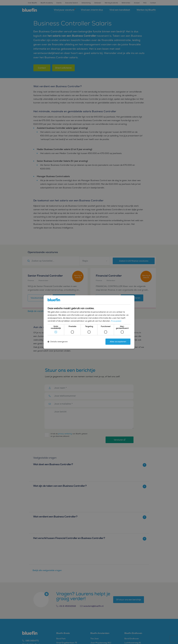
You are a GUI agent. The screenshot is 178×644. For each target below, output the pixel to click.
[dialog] (89, 322)
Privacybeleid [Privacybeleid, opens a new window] (116, 321)
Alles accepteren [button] (118, 342)
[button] (58, 342)
